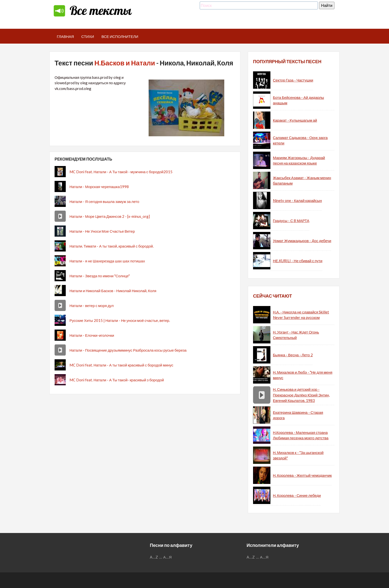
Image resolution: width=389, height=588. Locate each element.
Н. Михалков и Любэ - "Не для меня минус (303, 375)
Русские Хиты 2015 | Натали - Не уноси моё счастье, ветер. (120, 320)
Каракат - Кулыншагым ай (295, 120)
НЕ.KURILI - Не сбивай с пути (298, 261)
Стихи (88, 36)
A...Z (154, 557)
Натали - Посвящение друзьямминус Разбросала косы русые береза (128, 350)
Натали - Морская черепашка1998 (99, 187)
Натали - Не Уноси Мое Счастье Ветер (102, 231)
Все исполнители (120, 36)
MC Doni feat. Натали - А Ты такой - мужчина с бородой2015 (121, 172)
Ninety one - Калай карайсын (297, 200)
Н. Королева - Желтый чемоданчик (302, 475)
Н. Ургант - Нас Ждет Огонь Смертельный (296, 335)
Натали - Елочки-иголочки (92, 335)
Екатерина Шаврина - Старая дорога (298, 415)
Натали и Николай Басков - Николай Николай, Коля (113, 291)
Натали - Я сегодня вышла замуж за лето (104, 201)
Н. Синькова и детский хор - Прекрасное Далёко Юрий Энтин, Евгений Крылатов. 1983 (301, 395)
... (161, 557)
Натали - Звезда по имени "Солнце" (100, 276)
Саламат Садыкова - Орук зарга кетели (300, 140)
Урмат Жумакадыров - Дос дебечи (302, 241)
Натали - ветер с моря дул (92, 306)
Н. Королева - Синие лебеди (297, 495)
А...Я (168, 557)
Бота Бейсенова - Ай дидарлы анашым (298, 100)
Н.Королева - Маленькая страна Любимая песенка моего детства (301, 435)
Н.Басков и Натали (125, 63)
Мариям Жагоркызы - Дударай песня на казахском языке (299, 160)
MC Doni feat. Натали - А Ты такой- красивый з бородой (117, 380)
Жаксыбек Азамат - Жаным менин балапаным (302, 181)
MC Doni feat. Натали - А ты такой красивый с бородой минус (121, 365)
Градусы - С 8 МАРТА (291, 221)
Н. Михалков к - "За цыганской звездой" (298, 455)
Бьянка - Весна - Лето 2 (293, 355)
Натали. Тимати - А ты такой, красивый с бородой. (112, 246)
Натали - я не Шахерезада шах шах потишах (107, 261)
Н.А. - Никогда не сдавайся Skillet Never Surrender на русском (301, 315)
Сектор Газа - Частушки (293, 80)
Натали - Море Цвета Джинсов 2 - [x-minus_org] (110, 216)
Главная (65, 36)
